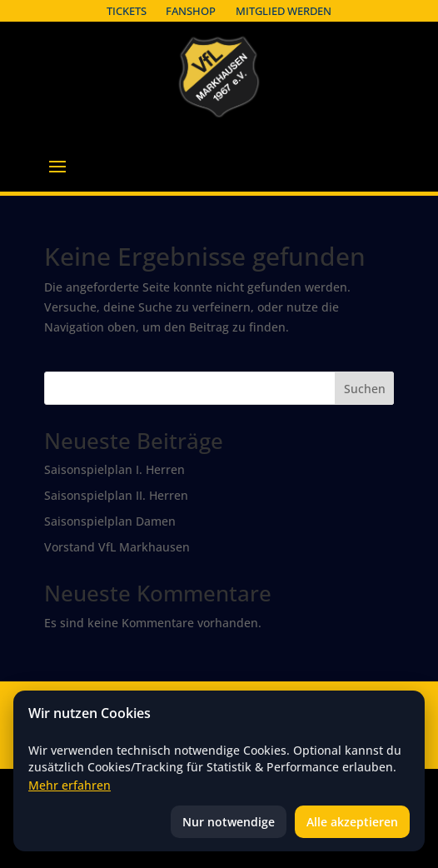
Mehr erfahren (70, 785)
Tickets (127, 11)
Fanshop (191, 11)
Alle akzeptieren (352, 822)
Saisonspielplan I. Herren (114, 469)
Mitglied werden (284, 11)
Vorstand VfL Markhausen (117, 547)
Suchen (365, 389)
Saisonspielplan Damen (110, 521)
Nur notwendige (229, 822)
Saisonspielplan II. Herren (116, 495)
